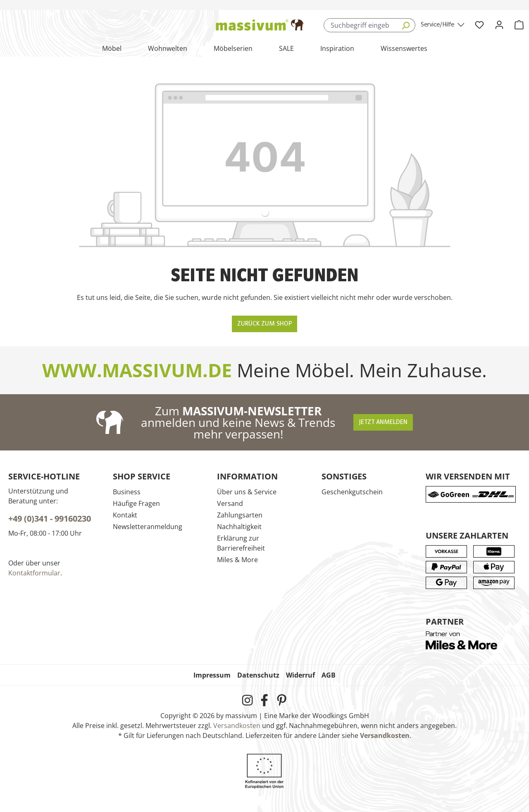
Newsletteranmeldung (148, 527)
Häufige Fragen (136, 503)
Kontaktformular (34, 573)
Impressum (212, 675)
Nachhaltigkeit (239, 527)
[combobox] (360, 25)
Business (127, 492)
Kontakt (125, 515)
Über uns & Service (247, 492)
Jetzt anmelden (383, 422)
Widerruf (300, 675)
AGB (329, 675)
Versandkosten (237, 726)
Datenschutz (258, 675)
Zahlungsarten (240, 515)
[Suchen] (406, 25)
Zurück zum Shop (264, 324)
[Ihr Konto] (499, 25)
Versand (230, 503)
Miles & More (237, 560)
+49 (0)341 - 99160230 (50, 519)
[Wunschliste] (479, 25)
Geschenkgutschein (352, 492)
